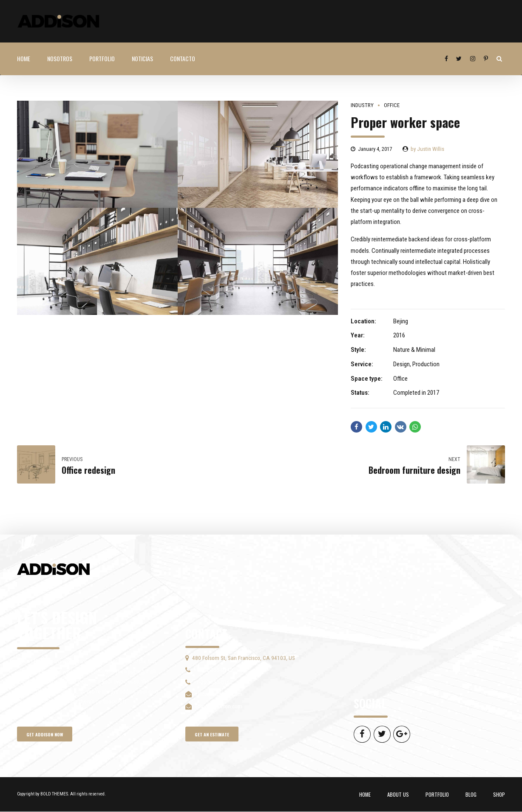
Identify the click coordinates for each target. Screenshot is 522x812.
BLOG (471, 795)
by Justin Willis (427, 149)
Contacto (183, 58)
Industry (362, 105)
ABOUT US (398, 795)
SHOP (499, 795)
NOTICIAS (142, 58)
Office (392, 105)
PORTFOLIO (102, 58)
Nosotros (60, 58)
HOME (24, 58)
